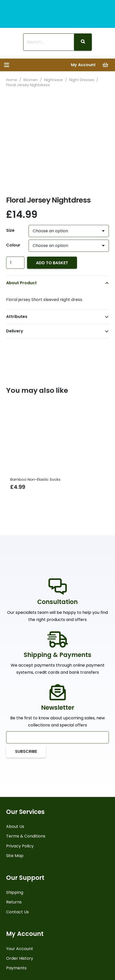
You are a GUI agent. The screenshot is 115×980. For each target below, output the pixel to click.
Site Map (15, 856)
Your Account (20, 949)
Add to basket (52, 263)
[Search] (83, 42)
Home (12, 80)
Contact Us (17, 912)
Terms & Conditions (26, 836)
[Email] (57, 737)
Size (10, 230)
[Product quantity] (15, 263)
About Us (15, 826)
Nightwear (54, 80)
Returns (14, 902)
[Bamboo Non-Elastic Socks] (57, 437)
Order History (20, 958)
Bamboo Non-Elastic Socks (35, 479)
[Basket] (105, 65)
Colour (13, 245)
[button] (7, 65)
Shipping (15, 892)
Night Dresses (82, 80)
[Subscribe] (26, 752)
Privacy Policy (20, 846)
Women (30, 80)
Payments (16, 968)
